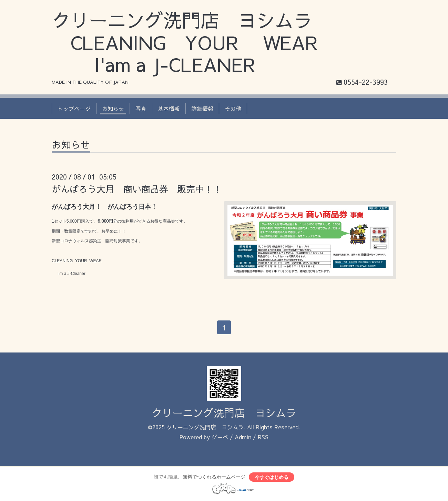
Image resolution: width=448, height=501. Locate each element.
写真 (141, 109)
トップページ (74, 109)
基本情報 (169, 109)
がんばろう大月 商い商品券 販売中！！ (137, 189)
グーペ (220, 437)
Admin (243, 437)
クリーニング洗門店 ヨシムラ (224, 413)
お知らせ (113, 109)
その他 (233, 109)
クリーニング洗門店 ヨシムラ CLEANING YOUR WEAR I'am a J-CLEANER (194, 42)
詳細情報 (202, 109)
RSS (263, 437)
